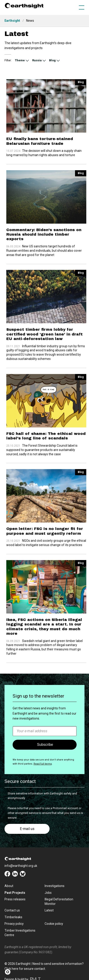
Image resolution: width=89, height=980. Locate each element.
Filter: (8, 60)
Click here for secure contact (25, 969)
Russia (37, 60)
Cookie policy (54, 924)
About (9, 886)
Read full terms (43, 764)
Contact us (12, 910)
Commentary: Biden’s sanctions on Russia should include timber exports (44, 232)
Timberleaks (13, 917)
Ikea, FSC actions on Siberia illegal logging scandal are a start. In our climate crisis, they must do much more (44, 621)
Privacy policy (14, 924)
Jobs (48, 893)
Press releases (15, 899)
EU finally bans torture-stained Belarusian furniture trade (40, 141)
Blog (52, 60)
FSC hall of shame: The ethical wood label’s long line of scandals (46, 428)
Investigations (55, 886)
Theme (20, 60)
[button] (9, 972)
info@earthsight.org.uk (21, 866)
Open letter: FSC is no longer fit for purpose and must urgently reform (45, 520)
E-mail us (27, 829)
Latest (49, 910)
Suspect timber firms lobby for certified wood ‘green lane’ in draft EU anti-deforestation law (44, 329)
